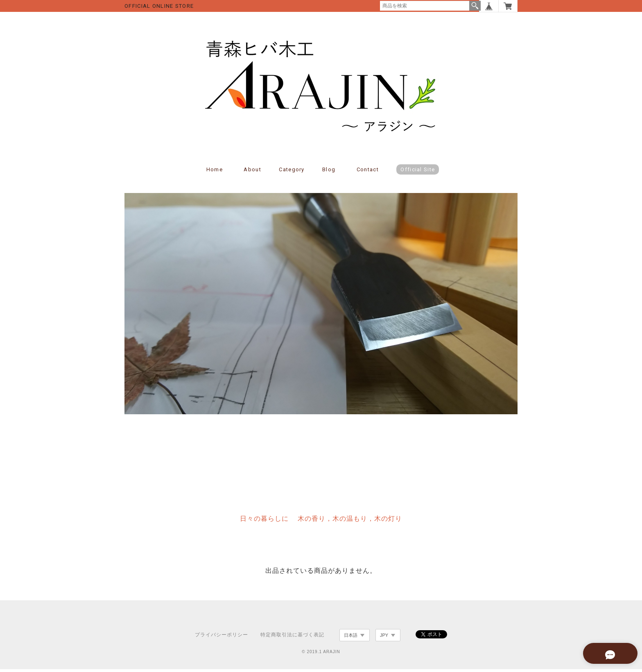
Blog (329, 173)
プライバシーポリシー (222, 638)
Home (215, 173)
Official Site (418, 173)
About (252, 173)
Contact (368, 173)
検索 (475, 6)
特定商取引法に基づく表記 (292, 638)
